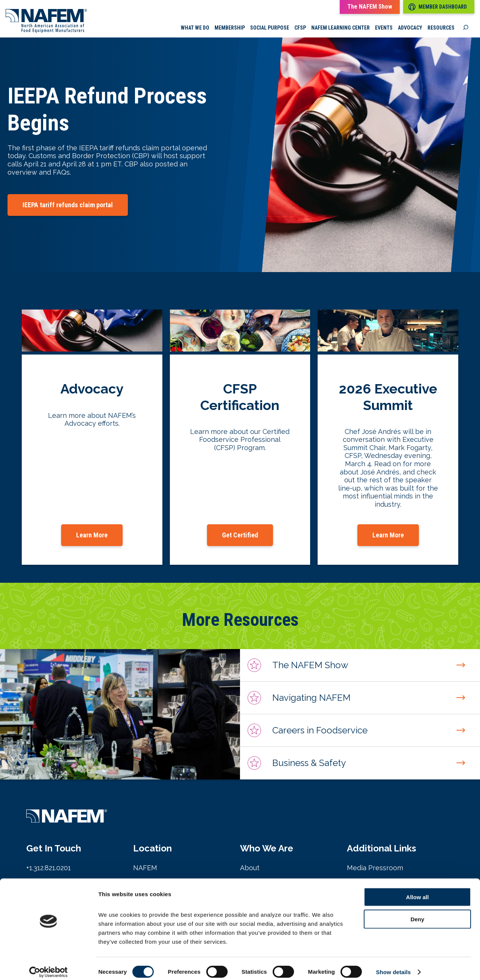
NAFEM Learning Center (340, 28)
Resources (441, 28)
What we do (195, 28)
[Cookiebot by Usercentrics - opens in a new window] (49, 965)
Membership (230, 28)
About (250, 868)
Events (384, 28)
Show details (394, 965)
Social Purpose (270, 28)
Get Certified (240, 535)
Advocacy (410, 28)
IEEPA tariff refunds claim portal (68, 205)
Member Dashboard (438, 7)
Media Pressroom (375, 868)
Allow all (418, 890)
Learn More (92, 535)
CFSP (300, 28)
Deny (418, 912)
